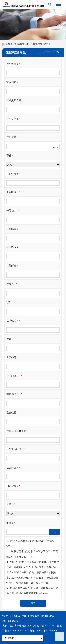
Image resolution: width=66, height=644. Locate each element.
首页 (8, 44)
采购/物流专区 (22, 44)
